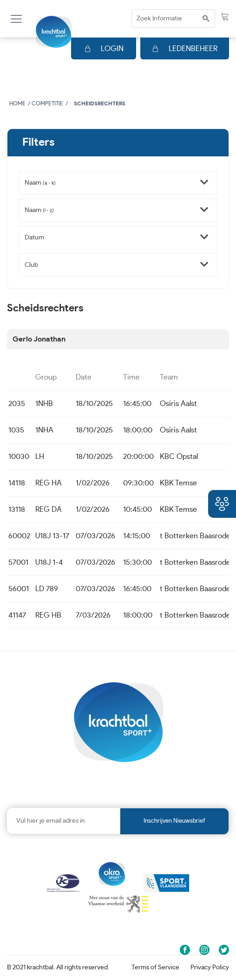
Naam (40, 183)
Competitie (47, 103)
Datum (34, 238)
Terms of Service (155, 967)
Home (17, 103)
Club (31, 265)
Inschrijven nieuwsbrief (174, 821)
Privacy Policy (210, 967)
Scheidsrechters (100, 103)
